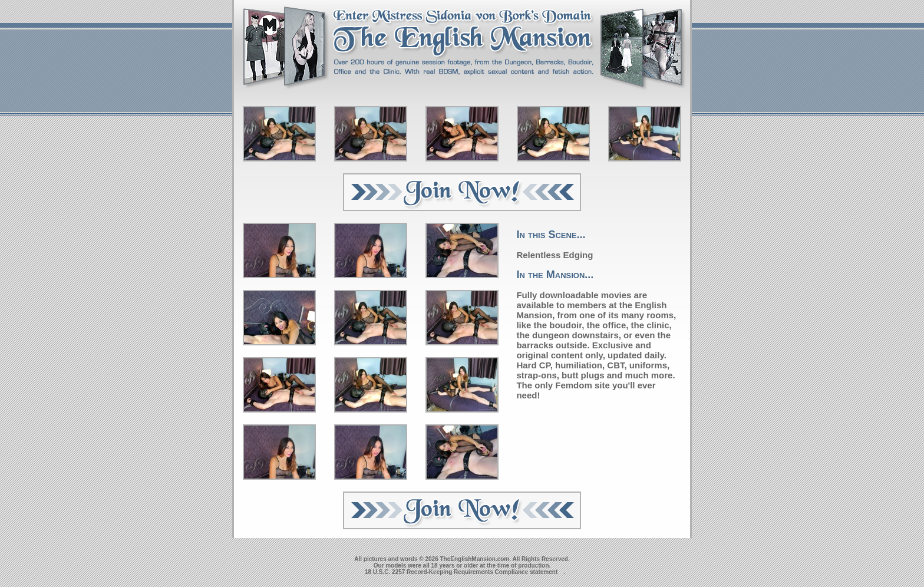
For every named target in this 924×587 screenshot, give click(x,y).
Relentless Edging (555, 255)
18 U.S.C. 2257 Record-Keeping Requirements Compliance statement (461, 572)
